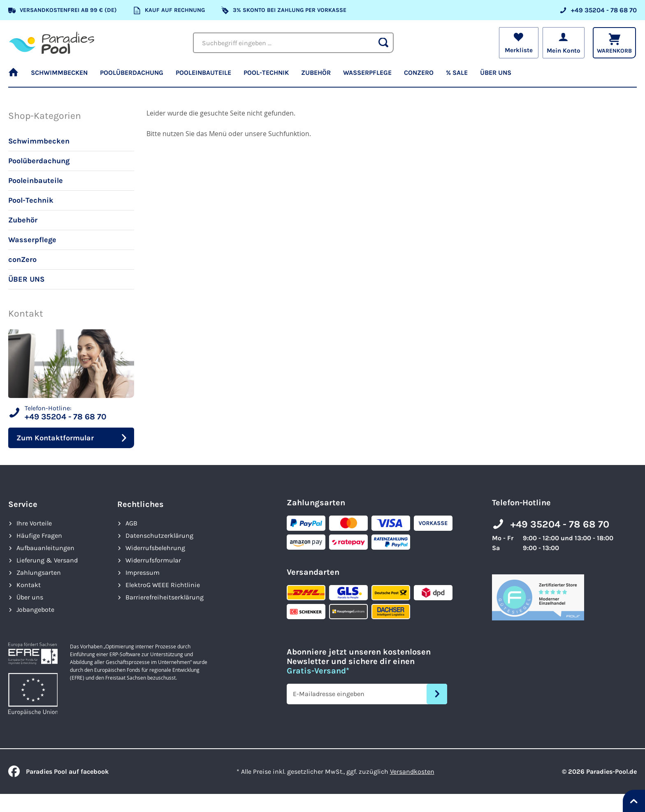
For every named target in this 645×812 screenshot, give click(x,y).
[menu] (322, 76)
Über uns (30, 597)
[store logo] (52, 43)
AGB (131, 523)
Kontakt (29, 585)
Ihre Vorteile (34, 523)
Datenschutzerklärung (159, 536)
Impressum (143, 573)
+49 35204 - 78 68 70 (560, 524)
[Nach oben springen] (634, 801)
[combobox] (293, 43)
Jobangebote (35, 610)
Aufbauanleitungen (45, 548)
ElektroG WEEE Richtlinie (163, 585)
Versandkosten (412, 772)
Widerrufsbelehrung (155, 548)
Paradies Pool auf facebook (58, 772)
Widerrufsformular (153, 560)
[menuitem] (16, 76)
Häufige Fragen (39, 536)
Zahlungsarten (39, 573)
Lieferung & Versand (47, 560)
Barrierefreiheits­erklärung (165, 597)
